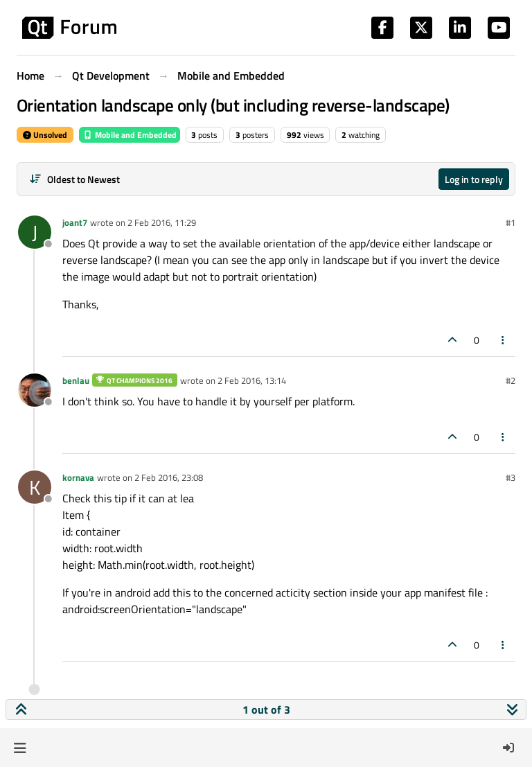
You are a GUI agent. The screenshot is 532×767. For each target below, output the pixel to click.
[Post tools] (504, 340)
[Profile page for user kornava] (35, 487)
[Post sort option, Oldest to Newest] (74, 179)
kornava (78, 477)
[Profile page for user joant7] (35, 232)
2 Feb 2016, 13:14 (252, 380)
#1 (511, 222)
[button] (20, 748)
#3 (511, 477)
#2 (511, 380)
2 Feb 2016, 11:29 (162, 222)
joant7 (75, 222)
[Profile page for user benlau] (35, 390)
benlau (76, 380)
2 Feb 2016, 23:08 (169, 477)
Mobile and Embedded (130, 135)
